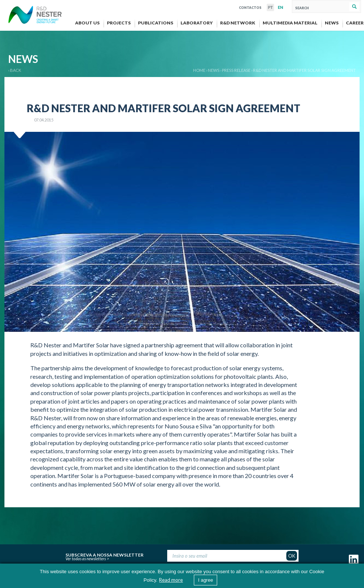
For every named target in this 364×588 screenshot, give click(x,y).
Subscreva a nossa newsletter (105, 554)
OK (292, 556)
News (214, 70)
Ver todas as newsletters (86, 559)
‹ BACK (15, 70)
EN (280, 7)
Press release (236, 70)
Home (199, 70)
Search (354, 7)
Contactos (250, 7)
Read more (171, 580)
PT (270, 7)
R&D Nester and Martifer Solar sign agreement (304, 70)
